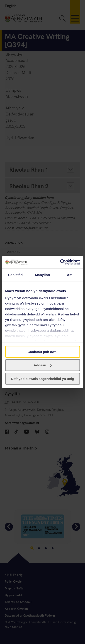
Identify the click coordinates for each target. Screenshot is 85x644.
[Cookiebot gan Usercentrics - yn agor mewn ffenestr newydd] (61, 262)
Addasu (43, 365)
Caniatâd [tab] (15, 275)
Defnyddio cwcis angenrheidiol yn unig (42, 378)
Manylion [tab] (43, 275)
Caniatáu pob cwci (43, 352)
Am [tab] (70, 275)
